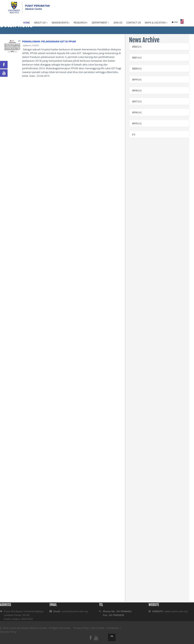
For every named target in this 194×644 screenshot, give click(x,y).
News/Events (61, 23)
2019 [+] (137, 79)
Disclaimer (113, 628)
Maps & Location (156, 23)
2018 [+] (137, 90)
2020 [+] (137, 68)
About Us (41, 23)
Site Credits (98, 628)
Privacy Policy (81, 628)
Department (101, 23)
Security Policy (8, 632)
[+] (134, 134)
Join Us (118, 23)
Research (81, 23)
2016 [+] (137, 112)
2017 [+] (137, 101)
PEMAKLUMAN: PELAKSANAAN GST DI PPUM (49, 41)
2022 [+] (137, 47)
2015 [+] (137, 123)
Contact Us (134, 23)
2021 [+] (137, 57)
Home (27, 23)
